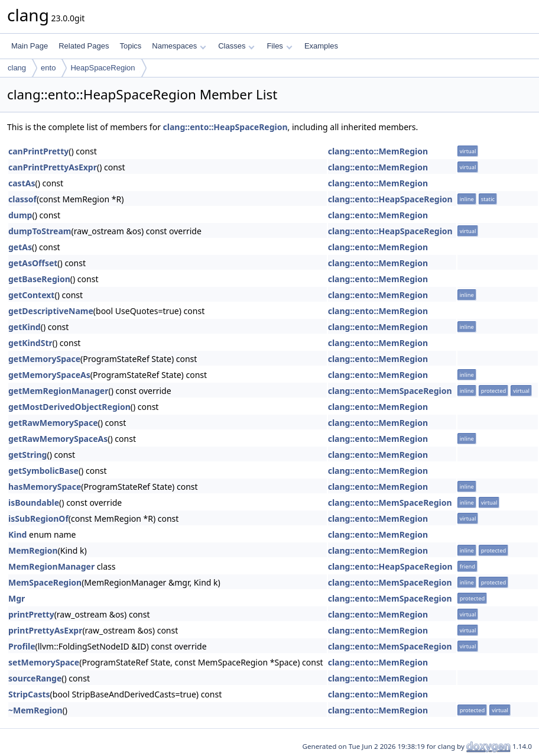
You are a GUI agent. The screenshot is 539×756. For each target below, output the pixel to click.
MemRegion (33, 550)
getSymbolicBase (43, 471)
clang (17, 68)
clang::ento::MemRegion (378, 151)
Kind (17, 534)
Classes (236, 46)
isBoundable (34, 503)
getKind (25, 327)
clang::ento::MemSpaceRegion (390, 391)
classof (22, 199)
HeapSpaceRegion (103, 68)
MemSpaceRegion (45, 582)
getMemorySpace (44, 359)
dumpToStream (40, 231)
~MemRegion (35, 710)
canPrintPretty (38, 151)
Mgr (17, 598)
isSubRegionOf (38, 518)
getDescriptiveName (51, 311)
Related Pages (84, 46)
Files (279, 46)
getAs (20, 247)
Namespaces (179, 46)
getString (27, 455)
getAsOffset (33, 263)
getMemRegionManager (58, 391)
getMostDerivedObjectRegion (69, 407)
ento (48, 68)
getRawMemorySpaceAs (58, 439)
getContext (31, 295)
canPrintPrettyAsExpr (53, 167)
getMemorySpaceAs (49, 375)
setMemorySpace (44, 662)
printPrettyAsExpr (45, 630)
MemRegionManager (51, 566)
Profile (22, 646)
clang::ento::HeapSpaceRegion (225, 127)
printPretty (31, 614)
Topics (130, 46)
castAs (22, 183)
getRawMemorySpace (53, 423)
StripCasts (29, 694)
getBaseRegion (39, 279)
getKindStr (30, 343)
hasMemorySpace (45, 487)
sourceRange (35, 678)
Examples (321, 46)
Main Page (30, 46)
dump (20, 215)
